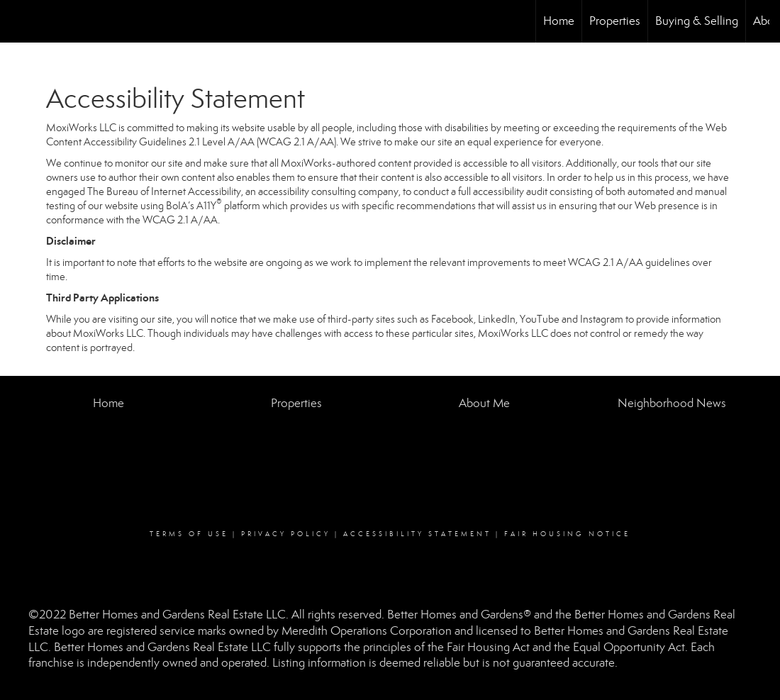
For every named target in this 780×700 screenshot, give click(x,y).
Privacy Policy (286, 534)
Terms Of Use (189, 534)
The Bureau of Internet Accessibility (164, 191)
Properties (615, 21)
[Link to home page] (18, 21)
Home (559, 21)
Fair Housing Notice (567, 534)
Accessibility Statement (417, 534)
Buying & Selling (697, 21)
